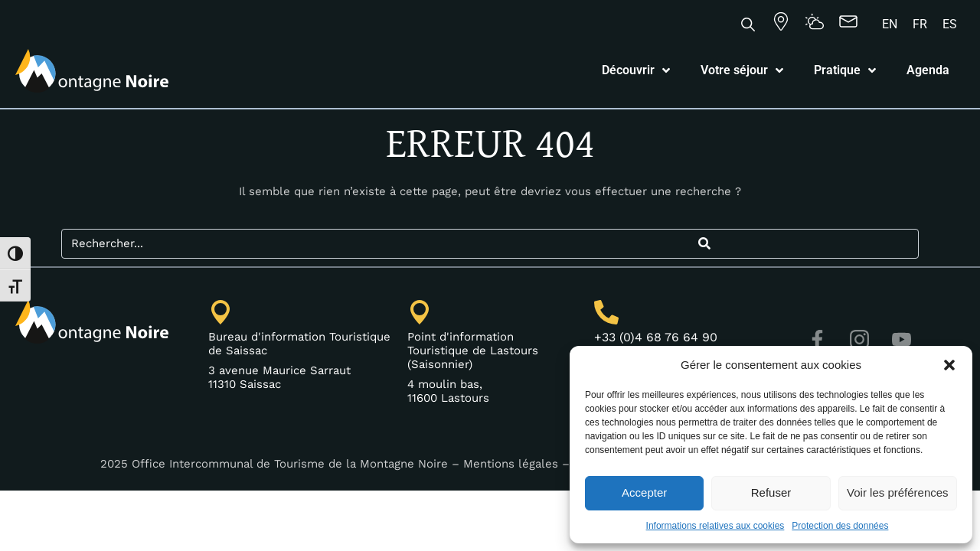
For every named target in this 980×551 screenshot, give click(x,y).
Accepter (644, 492)
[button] (949, 365)
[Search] (704, 244)
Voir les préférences (898, 492)
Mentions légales (511, 464)
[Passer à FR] (920, 24)
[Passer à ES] (950, 24)
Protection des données (840, 526)
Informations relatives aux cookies (715, 526)
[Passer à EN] (890, 24)
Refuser (771, 492)
